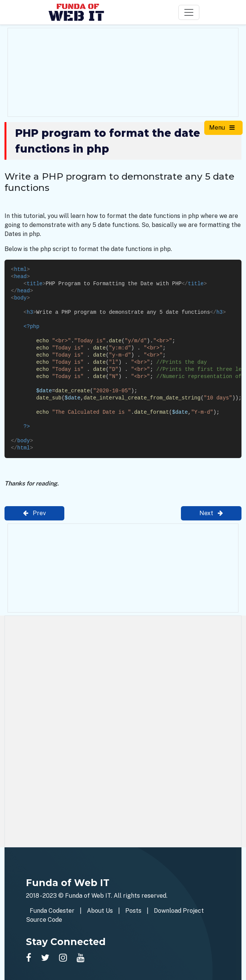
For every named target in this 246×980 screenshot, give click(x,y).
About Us (100, 911)
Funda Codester (52, 911)
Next (211, 513)
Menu (222, 128)
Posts (133, 911)
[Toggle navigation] (189, 12)
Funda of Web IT (88, 896)
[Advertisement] (123, 71)
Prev (34, 513)
